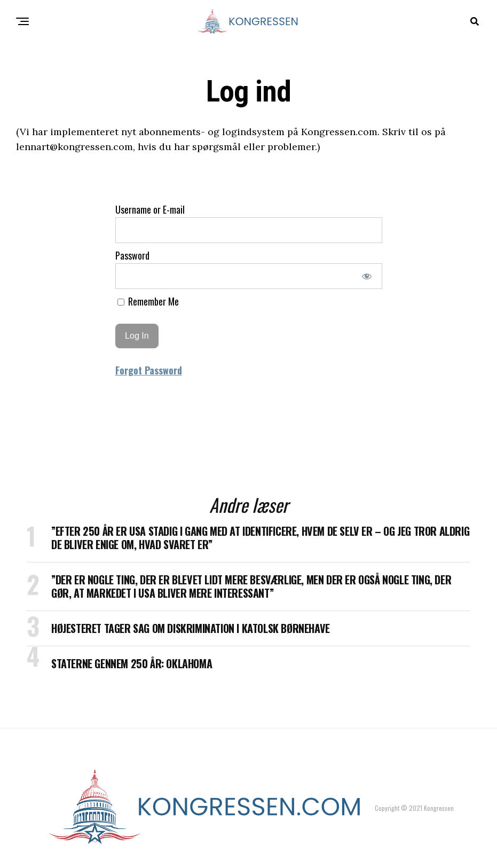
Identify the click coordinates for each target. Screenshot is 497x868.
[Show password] (366, 276)
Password (132, 255)
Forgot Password (149, 370)
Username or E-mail (150, 209)
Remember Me (148, 301)
